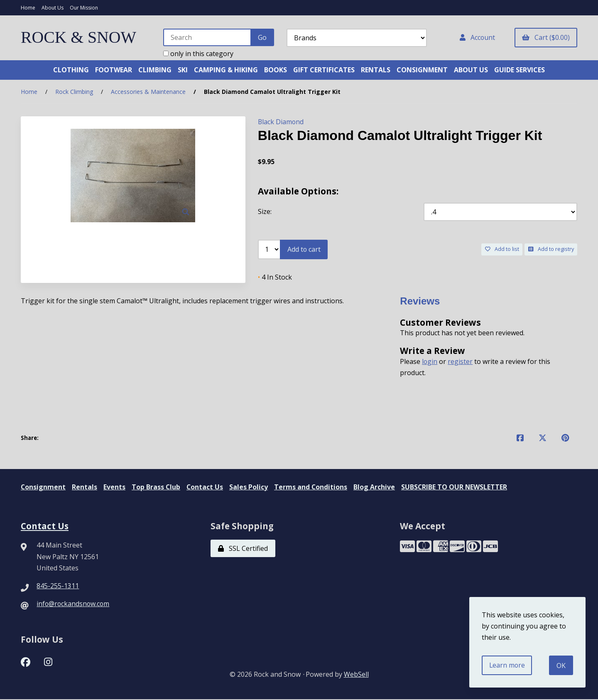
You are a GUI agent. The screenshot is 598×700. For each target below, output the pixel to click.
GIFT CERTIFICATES (324, 70)
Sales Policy (250, 487)
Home (28, 8)
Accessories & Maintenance (148, 92)
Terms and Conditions (312, 487)
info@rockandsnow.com (74, 604)
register (461, 362)
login (430, 362)
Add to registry (551, 249)
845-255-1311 (58, 586)
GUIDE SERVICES (520, 70)
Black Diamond (281, 122)
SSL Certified (243, 549)
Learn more (507, 665)
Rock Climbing (74, 92)
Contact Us (206, 487)
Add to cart (304, 249)
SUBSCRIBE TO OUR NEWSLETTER (456, 487)
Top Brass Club (157, 487)
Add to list (502, 249)
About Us (53, 8)
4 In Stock (275, 278)
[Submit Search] (261, 37)
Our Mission (84, 8)
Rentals (85, 487)
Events (115, 487)
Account (477, 37)
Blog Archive (376, 487)
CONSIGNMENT (422, 70)
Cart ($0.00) (546, 37)
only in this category (197, 54)
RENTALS (376, 70)
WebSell (356, 675)
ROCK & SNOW (79, 38)
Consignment (43, 487)
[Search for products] (207, 37)
